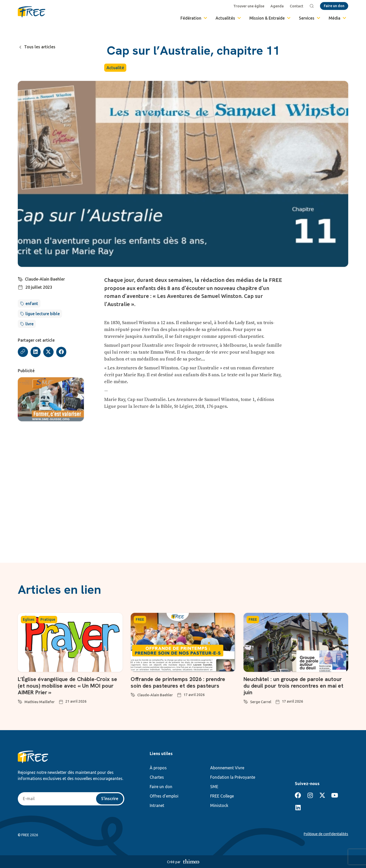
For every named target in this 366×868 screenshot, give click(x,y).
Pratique (48, 619)
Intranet (157, 805)
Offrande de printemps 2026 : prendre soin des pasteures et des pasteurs (179, 682)
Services (310, 18)
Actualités (229, 18)
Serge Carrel (261, 702)
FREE (140, 619)
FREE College (222, 796)
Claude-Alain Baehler (45, 279)
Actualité (115, 68)
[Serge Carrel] (246, 701)
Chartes (157, 777)
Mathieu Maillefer (40, 702)
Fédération (194, 18)
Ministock (219, 805)
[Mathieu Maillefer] (20, 701)
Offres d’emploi (164, 796)
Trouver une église (249, 6)
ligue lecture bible (43, 314)
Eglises (29, 619)
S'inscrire (110, 799)
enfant (32, 303)
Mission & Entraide (270, 18)
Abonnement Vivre (227, 768)
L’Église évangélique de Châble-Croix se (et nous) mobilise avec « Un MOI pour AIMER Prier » (68, 686)
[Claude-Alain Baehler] (20, 279)
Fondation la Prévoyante (233, 777)
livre (29, 324)
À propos (158, 768)
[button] (36, 352)
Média (338, 18)
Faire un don (161, 787)
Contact (296, 6)
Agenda (277, 6)
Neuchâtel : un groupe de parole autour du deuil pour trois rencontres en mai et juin (294, 686)
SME (214, 787)
